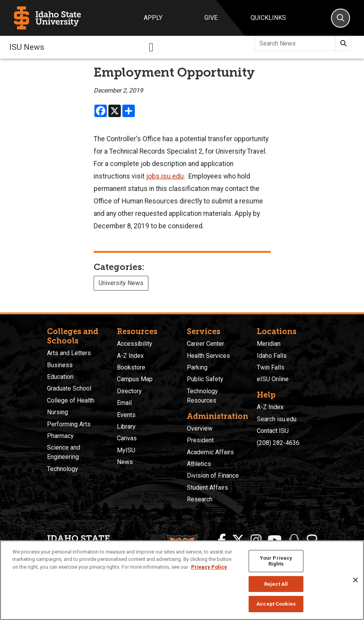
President (200, 440)
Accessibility (135, 344)
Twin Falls (271, 367)
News (125, 462)
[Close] (355, 580)
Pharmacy (60, 436)
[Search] (340, 18)
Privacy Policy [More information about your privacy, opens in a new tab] (209, 567)
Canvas (127, 438)
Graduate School (69, 388)
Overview (200, 428)
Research (200, 499)
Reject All (276, 584)
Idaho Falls (272, 356)
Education (60, 377)
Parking (197, 367)
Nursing (57, 412)
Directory (129, 391)
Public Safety (205, 379)
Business (60, 365)
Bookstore (131, 367)
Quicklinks (268, 18)
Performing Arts (69, 424)
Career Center (206, 344)
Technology (63, 469)
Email (124, 403)
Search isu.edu (277, 419)
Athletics (199, 464)
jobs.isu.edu (165, 176)
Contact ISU (273, 431)
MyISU (126, 450)
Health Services (208, 356)
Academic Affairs (210, 452)
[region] (182, 580)
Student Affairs (207, 488)
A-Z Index (130, 356)
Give (211, 18)
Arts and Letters (69, 353)
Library (126, 426)
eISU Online (273, 379)
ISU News (27, 47)
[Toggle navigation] (151, 47)
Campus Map (135, 379)
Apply (153, 18)
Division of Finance (213, 476)
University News (121, 283)
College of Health (71, 400)
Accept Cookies (276, 604)
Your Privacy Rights (276, 561)
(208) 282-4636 (278, 443)
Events (126, 415)
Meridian (269, 344)
